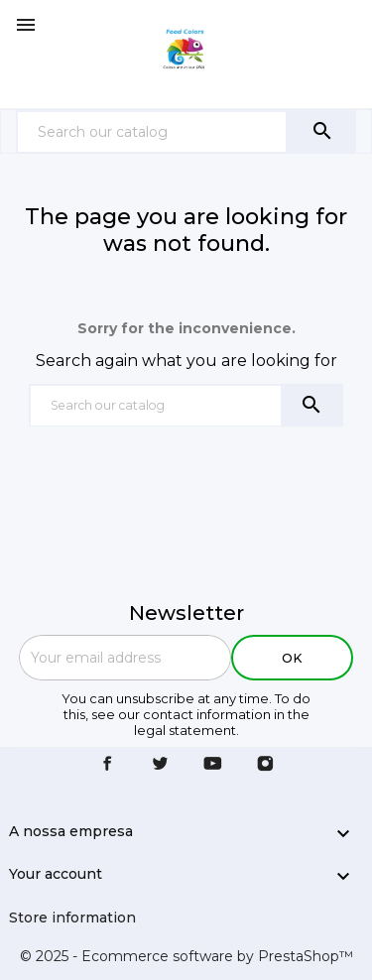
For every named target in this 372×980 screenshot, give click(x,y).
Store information (72, 918)
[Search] (152, 131)
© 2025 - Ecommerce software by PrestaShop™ (186, 956)
